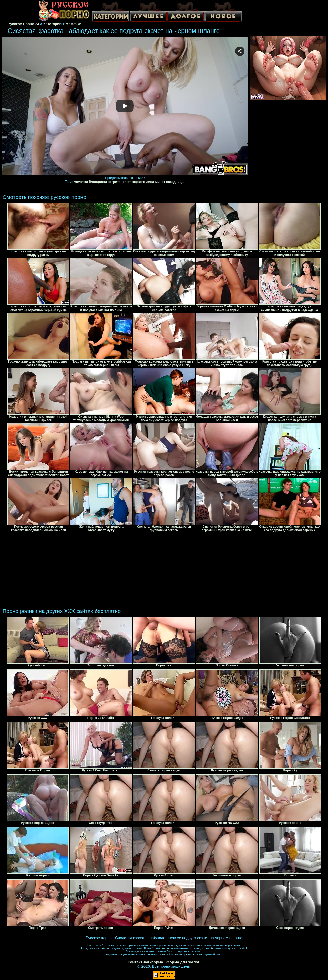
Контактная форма (145, 962)
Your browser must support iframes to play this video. (125, 106)
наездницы (175, 182)
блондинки (98, 182)
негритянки (117, 182)
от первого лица (141, 182)
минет (160, 182)
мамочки (81, 182)
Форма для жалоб (183, 962)
